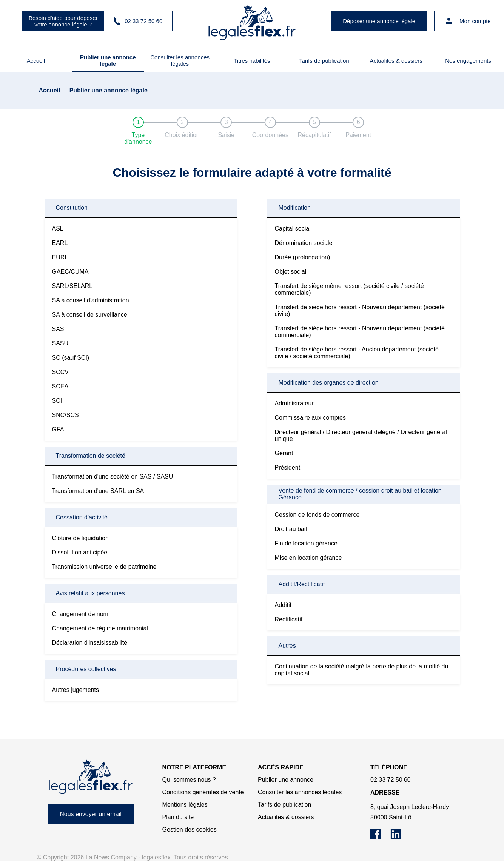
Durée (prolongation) (303, 257)
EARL (60, 243)
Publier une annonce (286, 780)
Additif (283, 605)
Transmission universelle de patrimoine (104, 567)
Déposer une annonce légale (379, 21)
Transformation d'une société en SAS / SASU (113, 477)
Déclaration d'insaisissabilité (90, 643)
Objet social (291, 272)
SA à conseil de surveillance (90, 315)
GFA (58, 429)
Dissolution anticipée (80, 552)
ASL (58, 229)
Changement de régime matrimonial (100, 628)
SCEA (60, 386)
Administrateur (294, 403)
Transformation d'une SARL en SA (98, 491)
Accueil (36, 61)
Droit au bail (291, 529)
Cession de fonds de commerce (317, 515)
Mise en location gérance (308, 558)
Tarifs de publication (324, 61)
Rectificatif (289, 619)
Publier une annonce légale (108, 60)
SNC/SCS (66, 415)
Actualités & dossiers (396, 61)
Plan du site (178, 817)
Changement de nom (80, 614)
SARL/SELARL (72, 286)
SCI (57, 401)
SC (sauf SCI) (71, 358)
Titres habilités (252, 61)
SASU (60, 343)
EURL (60, 257)
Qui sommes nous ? (189, 780)
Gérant (284, 453)
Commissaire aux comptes (311, 418)
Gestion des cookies (190, 829)
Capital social (293, 229)
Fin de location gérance (306, 543)
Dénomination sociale (304, 243)
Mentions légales (185, 805)
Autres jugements (76, 690)
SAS (58, 329)
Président (288, 467)
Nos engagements (468, 61)
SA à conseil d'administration (91, 300)
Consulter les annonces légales (180, 60)
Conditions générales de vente (203, 792)
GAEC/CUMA (70, 272)
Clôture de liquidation (80, 538)
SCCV (60, 372)
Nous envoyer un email (91, 814)
